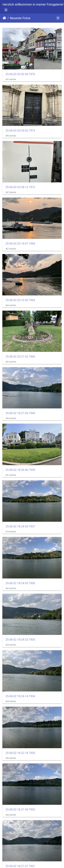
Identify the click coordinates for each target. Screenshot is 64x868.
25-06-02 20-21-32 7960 (20, 357)
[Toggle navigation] (6, 10)
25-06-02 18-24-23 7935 (20, 640)
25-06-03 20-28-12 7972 (20, 187)
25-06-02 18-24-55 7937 (20, 526)
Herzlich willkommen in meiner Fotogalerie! (33, 4)
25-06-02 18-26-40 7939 (20, 470)
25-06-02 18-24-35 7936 (20, 583)
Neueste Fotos (20, 18)
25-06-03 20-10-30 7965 (20, 300)
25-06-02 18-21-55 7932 (20, 810)
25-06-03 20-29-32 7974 (20, 131)
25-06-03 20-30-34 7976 (20, 74)
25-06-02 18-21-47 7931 (20, 866)
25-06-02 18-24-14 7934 (20, 696)
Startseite (4, 18)
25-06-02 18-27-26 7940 (20, 413)
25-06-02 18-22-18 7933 (20, 753)
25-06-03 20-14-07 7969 (20, 244)
